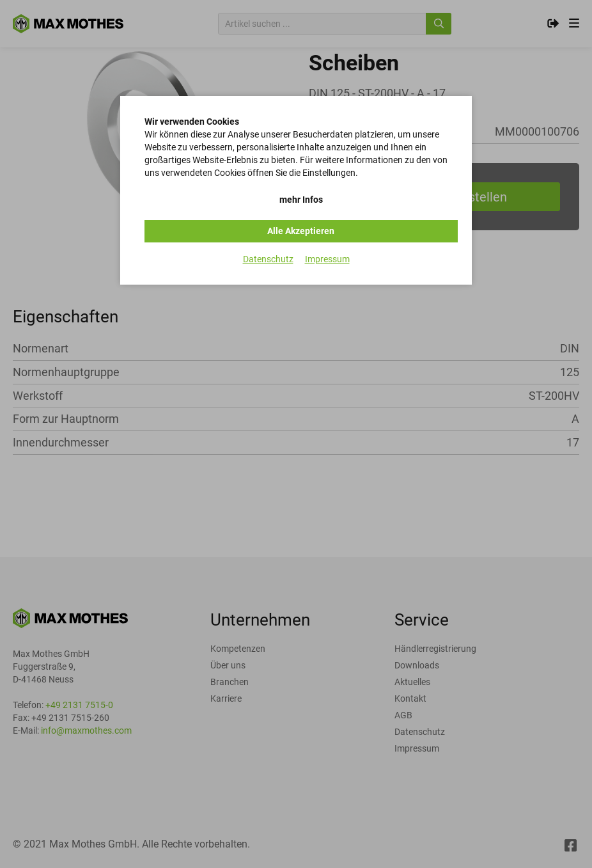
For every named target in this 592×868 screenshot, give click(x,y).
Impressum (327, 259)
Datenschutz (268, 259)
